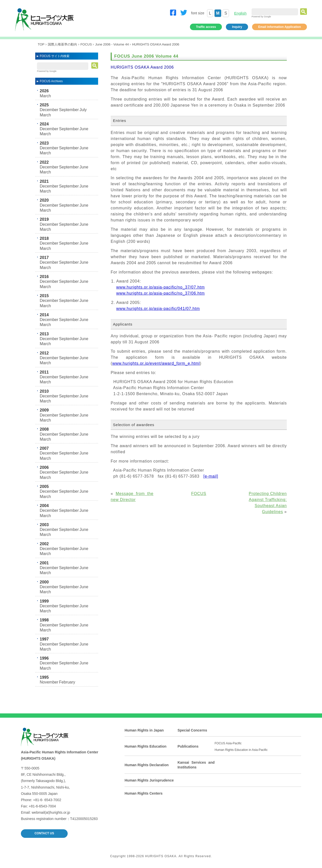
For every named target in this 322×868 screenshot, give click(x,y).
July (83, 110)
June (84, 129)
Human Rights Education (145, 746)
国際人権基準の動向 (63, 44)
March (45, 96)
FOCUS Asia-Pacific (228, 743)
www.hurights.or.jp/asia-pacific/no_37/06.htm (160, 293)
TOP (41, 44)
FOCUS (86, 44)
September (69, 110)
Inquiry (237, 27)
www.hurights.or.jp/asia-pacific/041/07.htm (158, 309)
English (240, 13)
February (67, 682)
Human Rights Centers (144, 793)
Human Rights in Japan (144, 730)
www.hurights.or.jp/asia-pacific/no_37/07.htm (160, 287)
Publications (188, 746)
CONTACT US (44, 833)
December (49, 110)
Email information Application (279, 27)
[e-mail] (211, 476)
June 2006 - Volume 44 (112, 44)
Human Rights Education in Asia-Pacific (241, 750)
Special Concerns (192, 730)
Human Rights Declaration (147, 765)
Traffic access (206, 27)
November (49, 682)
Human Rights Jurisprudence (149, 780)
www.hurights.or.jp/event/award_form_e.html (156, 363)
